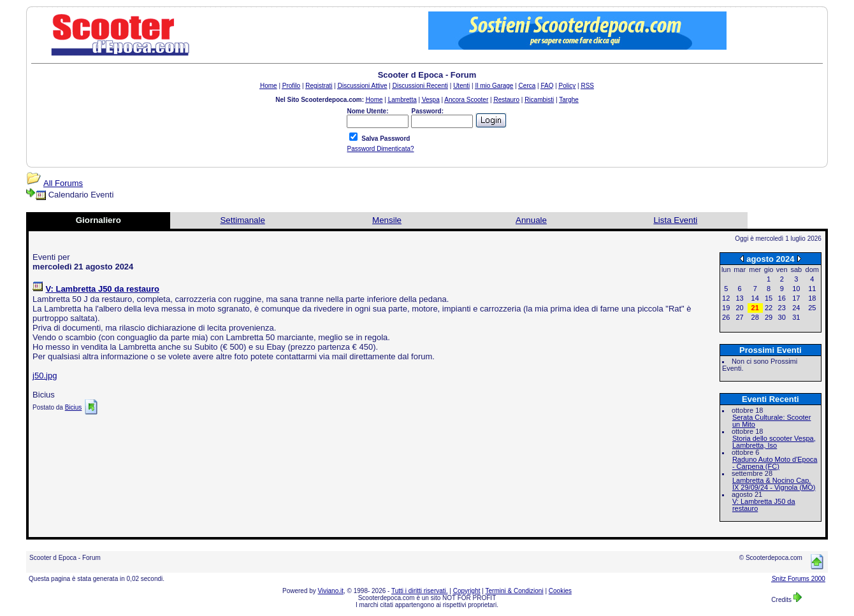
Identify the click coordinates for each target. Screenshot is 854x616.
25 (812, 308)
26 (726, 317)
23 (782, 308)
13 (739, 298)
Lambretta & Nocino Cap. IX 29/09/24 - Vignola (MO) (774, 484)
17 (796, 298)
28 (755, 317)
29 (769, 317)
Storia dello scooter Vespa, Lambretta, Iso (774, 442)
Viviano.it (331, 591)
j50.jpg (45, 376)
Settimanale (242, 220)
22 (769, 308)
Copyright (467, 591)
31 (796, 317)
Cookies (560, 591)
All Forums (63, 183)
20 (739, 308)
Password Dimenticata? (380, 149)
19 (726, 308)
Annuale (531, 220)
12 (726, 298)
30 (782, 317)
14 (755, 298)
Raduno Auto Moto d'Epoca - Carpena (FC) (775, 463)
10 (796, 289)
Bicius (74, 407)
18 (812, 298)
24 (796, 308)
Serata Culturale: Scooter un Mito (772, 421)
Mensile (387, 220)
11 (812, 289)
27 (739, 317)
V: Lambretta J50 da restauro (764, 505)
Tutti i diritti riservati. (420, 591)
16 (782, 298)
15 (769, 298)
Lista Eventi (675, 220)
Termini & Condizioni (515, 591)
